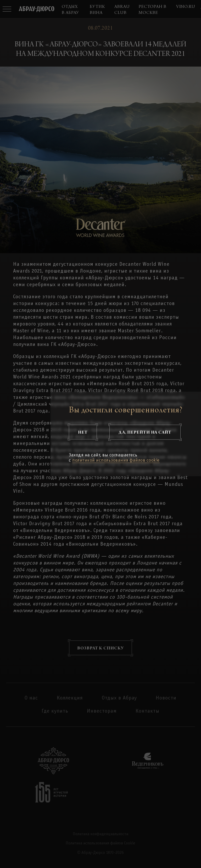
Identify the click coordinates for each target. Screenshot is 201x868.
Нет (83, 432)
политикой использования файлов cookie (116, 461)
